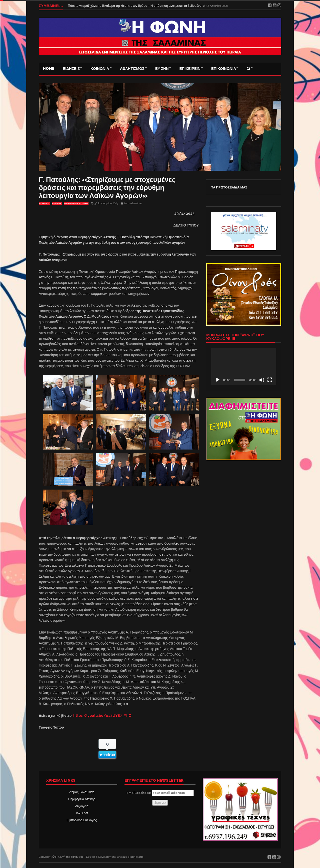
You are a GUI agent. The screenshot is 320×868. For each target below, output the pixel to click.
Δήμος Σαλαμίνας (82, 792)
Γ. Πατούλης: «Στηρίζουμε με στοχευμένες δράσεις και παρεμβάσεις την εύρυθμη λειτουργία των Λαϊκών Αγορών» (107, 188)
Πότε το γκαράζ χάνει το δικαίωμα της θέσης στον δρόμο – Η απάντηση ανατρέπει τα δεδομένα (135, 6)
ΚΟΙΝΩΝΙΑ (100, 69)
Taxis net (82, 813)
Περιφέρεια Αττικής (82, 799)
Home (49, 69)
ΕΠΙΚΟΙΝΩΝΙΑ (224, 69)
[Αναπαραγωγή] (218, 380)
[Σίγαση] (262, 380)
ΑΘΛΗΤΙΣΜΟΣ (132, 69)
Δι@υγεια (82, 806)
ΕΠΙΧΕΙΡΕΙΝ (190, 69)
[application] (244, 366)
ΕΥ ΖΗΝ (162, 69)
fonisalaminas (133, 203)
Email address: (160, 793)
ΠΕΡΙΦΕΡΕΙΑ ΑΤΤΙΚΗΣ (76, 203)
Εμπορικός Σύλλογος (82, 820)
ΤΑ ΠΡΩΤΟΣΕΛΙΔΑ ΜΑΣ (229, 187)
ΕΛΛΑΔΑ (57, 203)
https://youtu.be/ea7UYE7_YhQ (102, 716)
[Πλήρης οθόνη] (270, 380)
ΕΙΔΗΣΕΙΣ (71, 69)
